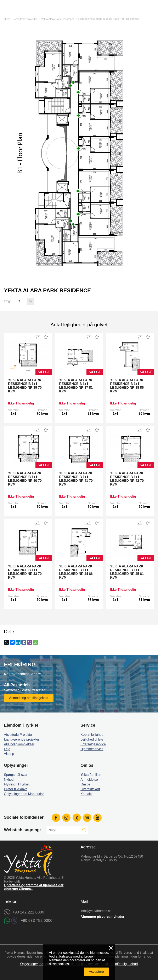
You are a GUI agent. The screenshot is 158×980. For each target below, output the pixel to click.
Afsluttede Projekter (18, 735)
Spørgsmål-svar (16, 775)
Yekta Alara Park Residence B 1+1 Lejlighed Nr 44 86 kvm (76, 572)
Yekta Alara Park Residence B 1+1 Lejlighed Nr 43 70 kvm (25, 572)
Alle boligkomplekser (19, 744)
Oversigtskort (90, 789)
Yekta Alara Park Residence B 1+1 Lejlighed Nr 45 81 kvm (127, 572)
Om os (85, 784)
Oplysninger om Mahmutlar (24, 794)
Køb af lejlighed (92, 735)
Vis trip (9, 754)
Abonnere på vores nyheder (102, 917)
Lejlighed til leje (92, 739)
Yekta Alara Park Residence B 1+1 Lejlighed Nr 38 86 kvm (127, 386)
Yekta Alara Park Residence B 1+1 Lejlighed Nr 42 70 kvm (127, 479)
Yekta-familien (91, 775)
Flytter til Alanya (16, 789)
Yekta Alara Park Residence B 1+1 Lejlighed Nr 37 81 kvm (76, 386)
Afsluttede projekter (26, 19)
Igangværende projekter (22, 739)
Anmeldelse (89, 780)
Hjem (7, 19)
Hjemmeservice (92, 749)
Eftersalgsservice (93, 744)
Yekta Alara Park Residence (58, 19)
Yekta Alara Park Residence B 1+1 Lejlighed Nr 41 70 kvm (76, 479)
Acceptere (96, 972)
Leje (7, 749)
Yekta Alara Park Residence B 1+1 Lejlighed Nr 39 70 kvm (25, 386)
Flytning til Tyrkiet (17, 784)
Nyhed (9, 780)
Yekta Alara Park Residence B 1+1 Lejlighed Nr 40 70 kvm (25, 479)
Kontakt (86, 794)
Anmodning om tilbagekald (29, 698)
